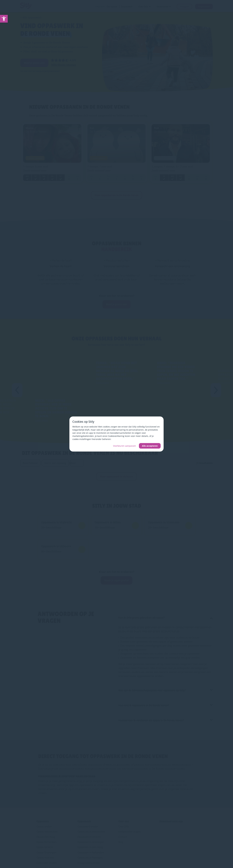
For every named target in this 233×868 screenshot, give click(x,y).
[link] (4, 19)
